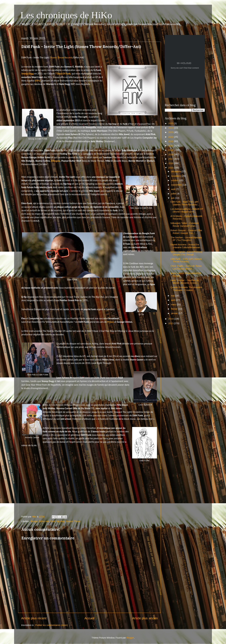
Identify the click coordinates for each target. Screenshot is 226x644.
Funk (53, 521)
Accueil (89, 618)
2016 (171, 163)
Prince (111, 322)
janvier (175, 313)
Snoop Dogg (28, 74)
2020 (171, 146)
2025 (171, 123)
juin (173, 198)
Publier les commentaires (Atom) (52, 625)
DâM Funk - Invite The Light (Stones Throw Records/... (185, 203)
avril (173, 300)
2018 (171, 154)
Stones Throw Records (61, 57)
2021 (171, 141)
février (175, 309)
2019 (171, 150)
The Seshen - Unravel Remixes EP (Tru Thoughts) (186, 239)
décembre (176, 171)
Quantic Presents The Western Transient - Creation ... (186, 289)
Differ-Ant (44, 521)
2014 (171, 319)
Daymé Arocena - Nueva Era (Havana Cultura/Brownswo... (186, 246)
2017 (171, 159)
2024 (171, 128)
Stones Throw (73, 521)
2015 (171, 168)
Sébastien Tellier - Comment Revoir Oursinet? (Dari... (185, 224)
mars (174, 304)
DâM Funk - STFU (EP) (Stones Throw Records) (186, 260)
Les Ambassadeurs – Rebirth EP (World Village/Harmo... (187, 210)
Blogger (130, 638)
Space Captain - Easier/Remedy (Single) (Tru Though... (186, 253)
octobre (175, 180)
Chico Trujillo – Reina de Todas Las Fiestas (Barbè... (186, 267)
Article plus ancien (145, 618)
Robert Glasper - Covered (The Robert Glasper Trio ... (186, 232)
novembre (176, 176)
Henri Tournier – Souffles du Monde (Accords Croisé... (185, 282)
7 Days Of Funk (63, 74)
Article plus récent (34, 618)
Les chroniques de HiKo (66, 15)
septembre (177, 185)
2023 (171, 132)
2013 (171, 323)
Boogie (34, 521)
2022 (171, 137)
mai (173, 296)
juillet (174, 194)
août (174, 189)
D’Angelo (56, 161)
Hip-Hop (61, 521)
